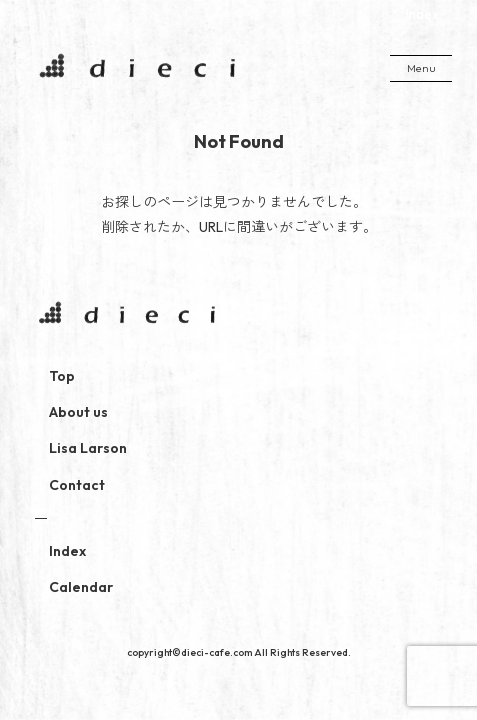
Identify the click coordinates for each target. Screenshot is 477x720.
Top (62, 376)
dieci (135, 68)
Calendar (81, 587)
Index (422, 14)
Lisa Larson (88, 448)
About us (78, 412)
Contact (77, 485)
